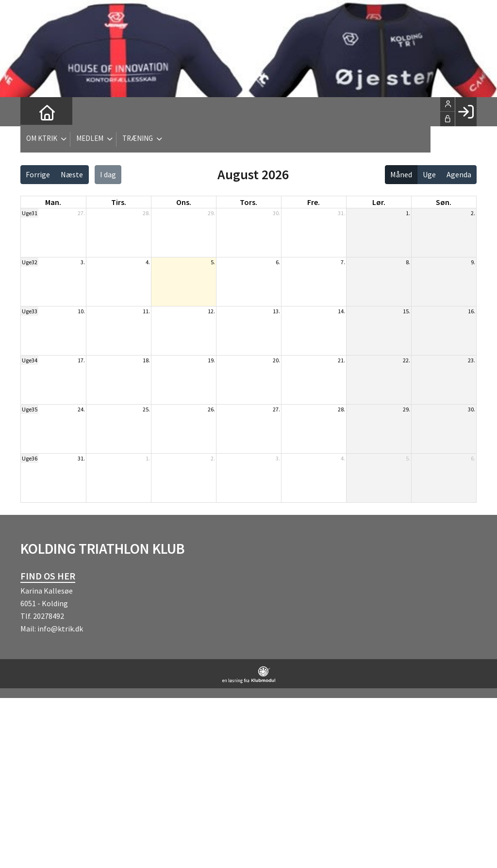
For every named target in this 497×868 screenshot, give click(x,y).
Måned (401, 174)
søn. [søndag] (444, 202)
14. (341, 311)
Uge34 (30, 360)
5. (213, 262)
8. (408, 262)
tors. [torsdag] (248, 202)
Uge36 (30, 458)
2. (473, 213)
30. (276, 213)
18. (146, 360)
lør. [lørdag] (379, 202)
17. (81, 360)
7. (343, 262)
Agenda (459, 174)
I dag (108, 174)
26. (211, 409)
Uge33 (30, 311)
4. (148, 262)
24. (81, 409)
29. (211, 213)
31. (341, 213)
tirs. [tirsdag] (119, 202)
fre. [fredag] (314, 202)
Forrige (38, 174)
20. (276, 360)
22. (406, 360)
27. (81, 213)
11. (146, 311)
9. (473, 262)
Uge (429, 174)
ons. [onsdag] (184, 202)
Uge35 (30, 409)
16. (472, 311)
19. (211, 360)
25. (146, 409)
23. (472, 360)
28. (146, 213)
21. (341, 360)
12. (211, 311)
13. (276, 311)
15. (406, 311)
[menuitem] (35, 112)
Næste (72, 174)
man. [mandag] (53, 202)
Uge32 (30, 262)
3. (83, 262)
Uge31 (30, 213)
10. (81, 311)
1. (408, 213)
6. (278, 262)
